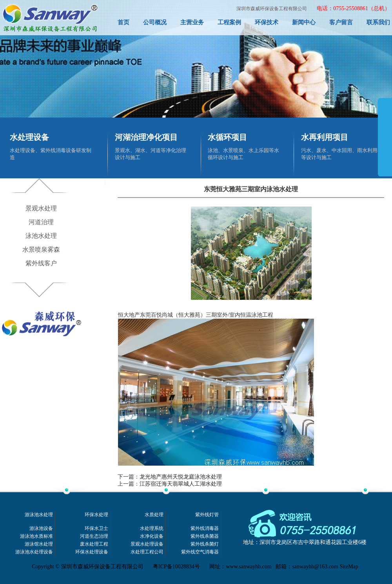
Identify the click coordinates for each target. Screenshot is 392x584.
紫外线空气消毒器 (200, 552)
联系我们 (378, 22)
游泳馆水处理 (39, 544)
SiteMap (349, 567)
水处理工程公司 (147, 552)
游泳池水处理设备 (34, 552)
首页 (123, 22)
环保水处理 (96, 515)
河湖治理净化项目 (146, 137)
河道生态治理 (94, 536)
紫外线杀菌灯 (205, 544)
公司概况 (155, 22)
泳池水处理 (41, 236)
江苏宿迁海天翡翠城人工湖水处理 (181, 484)
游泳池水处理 (39, 515)
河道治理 (41, 222)
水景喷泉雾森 (41, 249)
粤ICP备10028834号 (176, 567)
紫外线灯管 (207, 515)
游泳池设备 (41, 529)
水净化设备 (152, 536)
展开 (385, 146)
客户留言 (341, 22)
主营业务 (192, 22)
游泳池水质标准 (36, 536)
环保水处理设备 (92, 552)
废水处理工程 (94, 544)
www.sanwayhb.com (249, 567)
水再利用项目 (325, 137)
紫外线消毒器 (205, 529)
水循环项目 (227, 137)
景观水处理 (41, 208)
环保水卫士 (96, 529)
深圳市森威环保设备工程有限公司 (272, 9)
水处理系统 (152, 529)
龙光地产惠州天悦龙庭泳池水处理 (181, 477)
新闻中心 (304, 22)
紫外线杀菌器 (205, 536)
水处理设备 (29, 137)
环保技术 (267, 22)
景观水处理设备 (147, 544)
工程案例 (229, 22)
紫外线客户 (41, 263)
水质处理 (154, 515)
